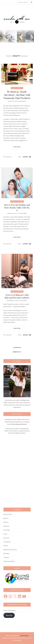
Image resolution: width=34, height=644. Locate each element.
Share (20, 157)
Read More (17, 147)
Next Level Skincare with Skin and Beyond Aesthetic (17, 296)
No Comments (7, 157)
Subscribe (9, 615)
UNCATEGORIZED (9, 561)
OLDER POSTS (17, 347)
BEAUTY (14, 88)
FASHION (6, 526)
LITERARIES (7, 542)
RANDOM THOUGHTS (10, 550)
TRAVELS (6, 557)
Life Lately (6, 538)
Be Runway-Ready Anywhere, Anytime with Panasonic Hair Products (17, 95)
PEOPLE (6, 546)
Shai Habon (23, 101)
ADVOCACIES (8, 514)
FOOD (5, 534)
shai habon (24, 301)
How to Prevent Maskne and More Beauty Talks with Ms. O (17, 208)
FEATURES (20, 201)
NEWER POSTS (17, 352)
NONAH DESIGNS (24, 636)
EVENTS (20, 88)
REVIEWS (20, 292)
